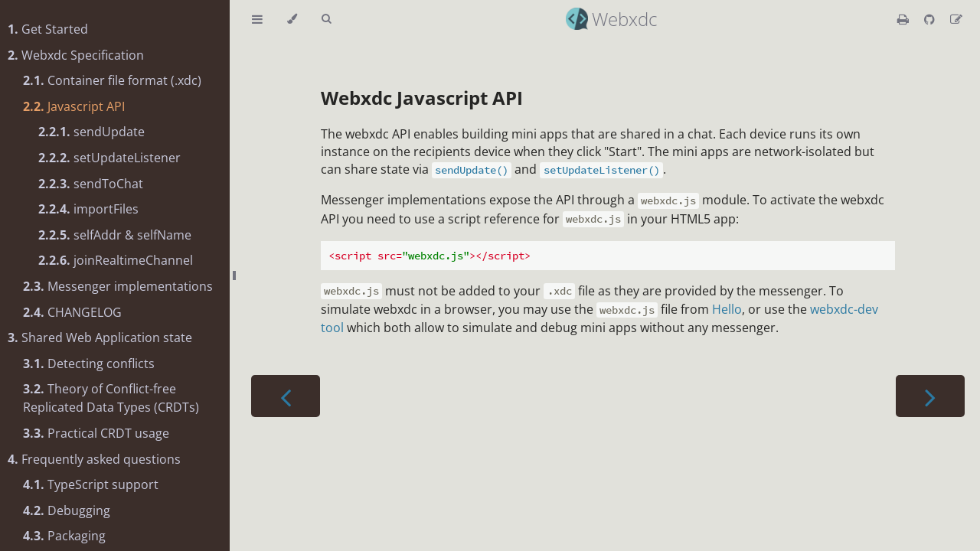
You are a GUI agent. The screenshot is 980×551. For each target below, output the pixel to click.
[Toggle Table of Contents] (257, 19)
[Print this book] (905, 19)
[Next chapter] (930, 396)
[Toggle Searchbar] (326, 19)
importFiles (88, 209)
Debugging (67, 510)
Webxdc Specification (76, 55)
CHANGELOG (72, 312)
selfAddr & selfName (115, 235)
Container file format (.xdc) (112, 80)
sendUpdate (91, 132)
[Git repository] (931, 19)
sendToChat (91, 184)
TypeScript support (91, 484)
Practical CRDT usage (96, 433)
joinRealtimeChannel (116, 260)
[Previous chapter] (286, 396)
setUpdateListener (109, 158)
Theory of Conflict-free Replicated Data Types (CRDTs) (111, 398)
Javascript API (74, 106)
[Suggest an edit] (956, 19)
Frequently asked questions (94, 459)
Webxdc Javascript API (422, 98)
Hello (727, 309)
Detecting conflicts (89, 364)
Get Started (48, 29)
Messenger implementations (118, 286)
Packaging (64, 536)
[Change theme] (292, 19)
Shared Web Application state (100, 337)
